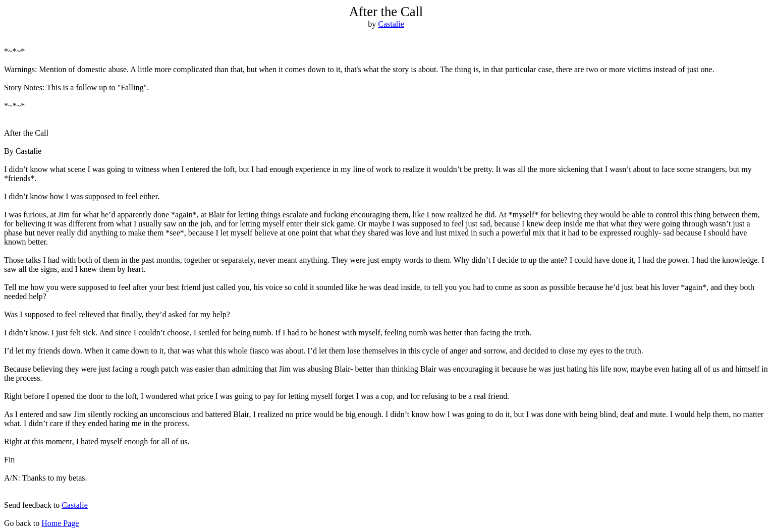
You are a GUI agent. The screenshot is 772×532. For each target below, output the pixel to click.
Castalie (391, 24)
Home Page (60, 523)
